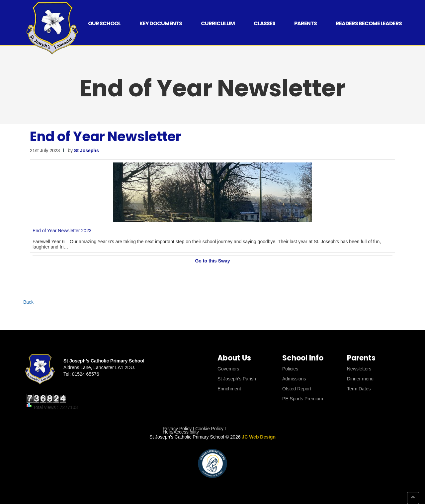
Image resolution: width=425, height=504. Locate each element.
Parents (305, 23)
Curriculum (218, 23)
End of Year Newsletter (106, 137)
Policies (290, 369)
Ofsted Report (297, 389)
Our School (104, 23)
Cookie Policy (209, 429)
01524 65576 (86, 374)
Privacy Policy (177, 429)
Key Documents (161, 23)
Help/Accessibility (181, 432)
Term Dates (359, 389)
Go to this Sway (212, 261)
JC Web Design (259, 437)
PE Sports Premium (303, 399)
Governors (228, 369)
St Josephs (86, 151)
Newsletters (359, 369)
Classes (264, 23)
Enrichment (229, 389)
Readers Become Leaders (369, 23)
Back (28, 302)
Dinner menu (360, 379)
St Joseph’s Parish (237, 379)
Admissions (294, 379)
